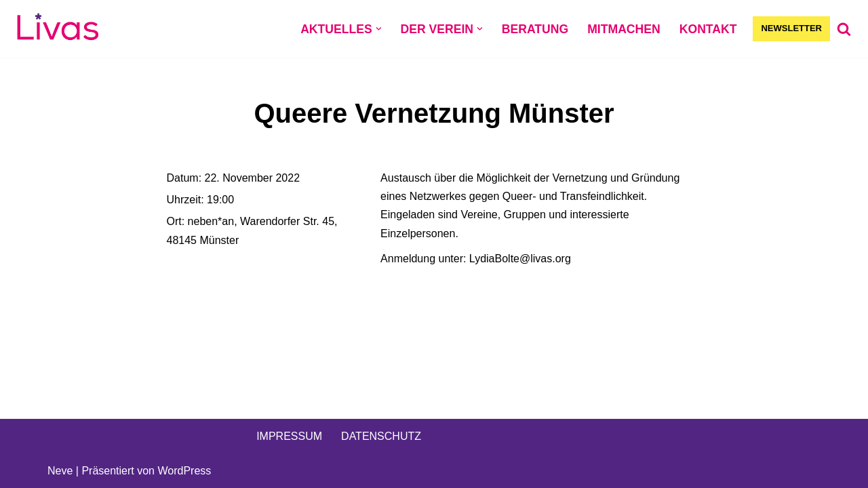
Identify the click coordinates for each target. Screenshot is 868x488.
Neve (60, 471)
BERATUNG (535, 29)
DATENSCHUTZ (381, 436)
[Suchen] (844, 29)
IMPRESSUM (289, 436)
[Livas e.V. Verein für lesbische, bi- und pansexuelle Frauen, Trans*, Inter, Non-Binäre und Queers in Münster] (58, 29)
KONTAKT (708, 29)
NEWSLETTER (791, 28)
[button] (379, 29)
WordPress (184, 471)
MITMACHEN (624, 29)
